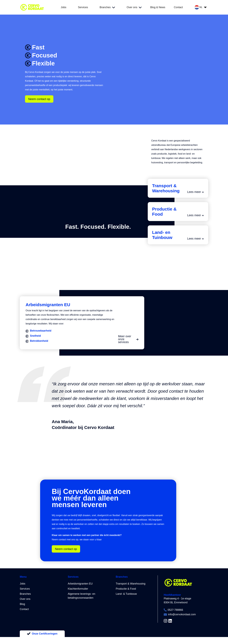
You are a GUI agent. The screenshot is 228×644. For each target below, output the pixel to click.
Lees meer (196, 192)
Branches (25, 594)
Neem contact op (39, 99)
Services (25, 589)
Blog (22, 604)
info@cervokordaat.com (182, 614)
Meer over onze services (128, 339)
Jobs (23, 584)
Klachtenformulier (78, 589)
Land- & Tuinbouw (126, 594)
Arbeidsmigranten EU (80, 584)
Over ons (25, 599)
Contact (24, 609)
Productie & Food (126, 589)
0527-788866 (175, 610)
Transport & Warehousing (131, 584)
